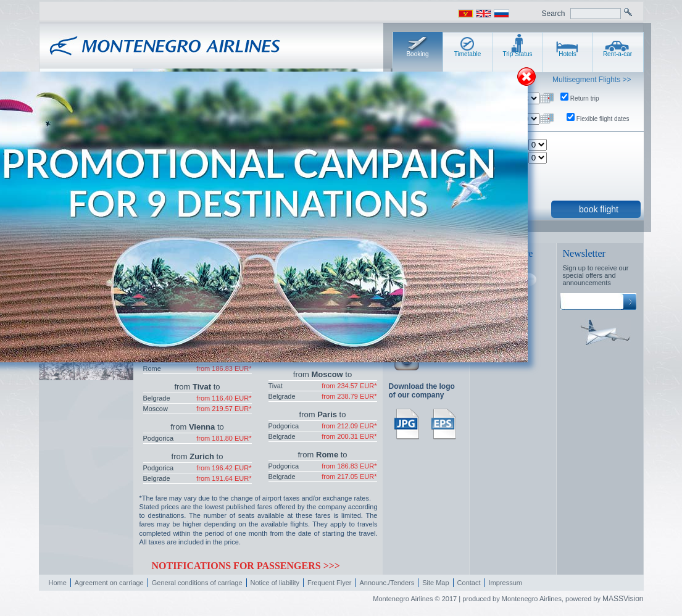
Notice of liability (275, 583)
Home (58, 583)
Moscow (156, 409)
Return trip (585, 98)
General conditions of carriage (197, 583)
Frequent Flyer (330, 583)
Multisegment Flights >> (592, 80)
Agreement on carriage (109, 583)
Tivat (276, 386)
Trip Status (518, 54)
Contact (469, 583)
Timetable (468, 54)
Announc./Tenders (387, 583)
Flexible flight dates (603, 119)
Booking (417, 54)
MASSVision (623, 599)
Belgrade (157, 398)
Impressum (505, 583)
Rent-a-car (618, 54)
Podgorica (159, 438)
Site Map (435, 583)
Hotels (567, 54)
